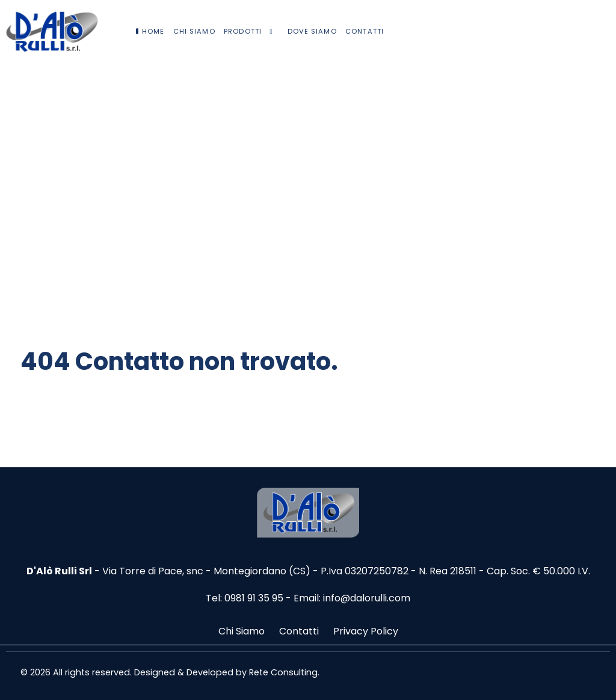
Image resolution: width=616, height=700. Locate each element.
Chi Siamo (242, 631)
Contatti (299, 631)
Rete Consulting (283, 672)
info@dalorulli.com (367, 598)
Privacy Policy (366, 631)
